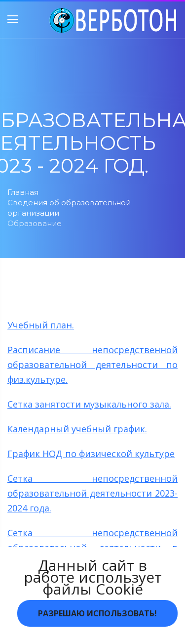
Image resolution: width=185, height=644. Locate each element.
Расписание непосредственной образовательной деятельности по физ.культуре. (92, 365)
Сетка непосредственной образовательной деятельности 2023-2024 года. (92, 493)
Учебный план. (41, 325)
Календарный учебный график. (77, 429)
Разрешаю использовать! (97, 613)
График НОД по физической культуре (91, 454)
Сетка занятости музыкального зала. (89, 404)
